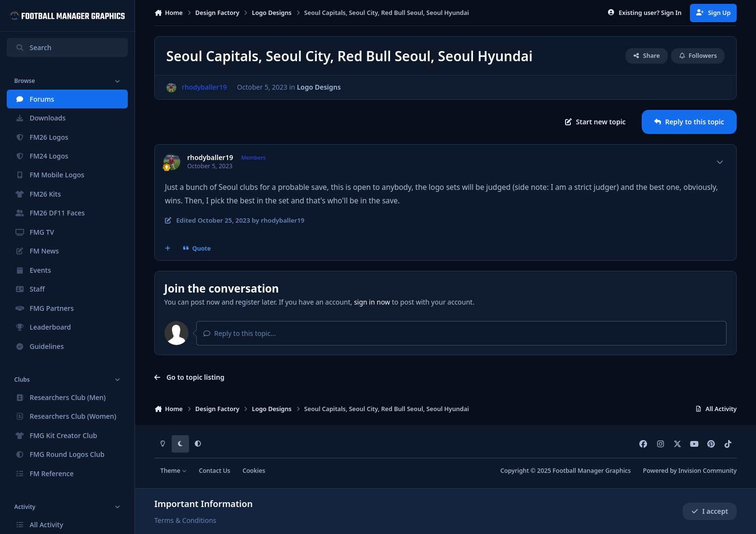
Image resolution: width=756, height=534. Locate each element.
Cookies (254, 471)
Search (33, 47)
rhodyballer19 (210, 158)
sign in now (372, 302)
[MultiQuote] (168, 248)
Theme (174, 471)
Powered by (690, 471)
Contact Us (214, 471)
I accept (710, 511)
